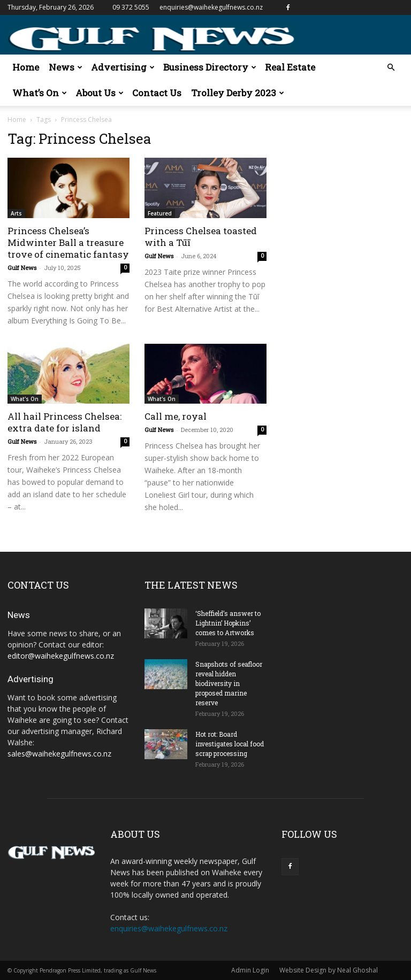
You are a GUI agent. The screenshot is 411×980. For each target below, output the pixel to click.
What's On (25, 399)
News (66, 67)
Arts (16, 213)
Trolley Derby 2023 (238, 93)
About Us (100, 93)
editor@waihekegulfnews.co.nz (61, 656)
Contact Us (157, 93)
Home (26, 67)
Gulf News (22, 268)
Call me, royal (176, 416)
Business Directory (210, 67)
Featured (160, 213)
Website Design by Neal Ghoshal (329, 970)
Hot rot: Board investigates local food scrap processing (230, 744)
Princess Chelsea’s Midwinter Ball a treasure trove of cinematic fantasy (68, 242)
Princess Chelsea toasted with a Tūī (201, 237)
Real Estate (290, 67)
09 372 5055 (131, 7)
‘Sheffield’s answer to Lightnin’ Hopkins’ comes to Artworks (228, 623)
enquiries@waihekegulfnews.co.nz (211, 7)
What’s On (40, 93)
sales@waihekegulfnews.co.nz (59, 754)
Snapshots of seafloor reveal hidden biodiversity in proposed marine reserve (229, 683)
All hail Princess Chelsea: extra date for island (64, 422)
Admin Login (250, 970)
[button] (391, 68)
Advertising (123, 67)
